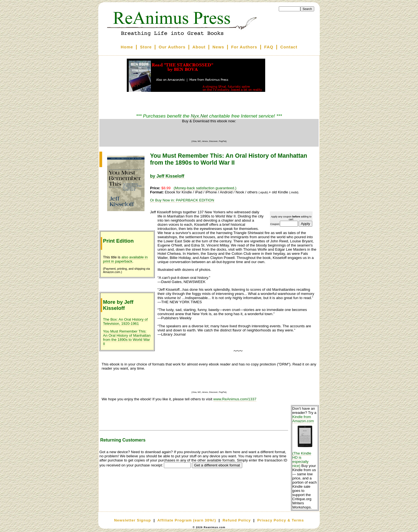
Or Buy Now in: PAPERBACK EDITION (182, 200)
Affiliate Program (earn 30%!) (187, 520)
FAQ (269, 47)
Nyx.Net (199, 116)
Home (127, 47)
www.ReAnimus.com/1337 (235, 399)
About (199, 47)
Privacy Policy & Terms (280, 520)
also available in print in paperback (125, 259)
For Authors (244, 47)
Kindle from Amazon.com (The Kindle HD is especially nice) (305, 441)
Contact (289, 47)
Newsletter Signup (132, 520)
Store (146, 47)
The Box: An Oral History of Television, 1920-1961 (125, 321)
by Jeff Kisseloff (167, 176)
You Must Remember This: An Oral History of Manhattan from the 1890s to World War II (127, 338)
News (218, 47)
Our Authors (172, 47)
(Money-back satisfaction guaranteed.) (205, 188)
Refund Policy (237, 520)
